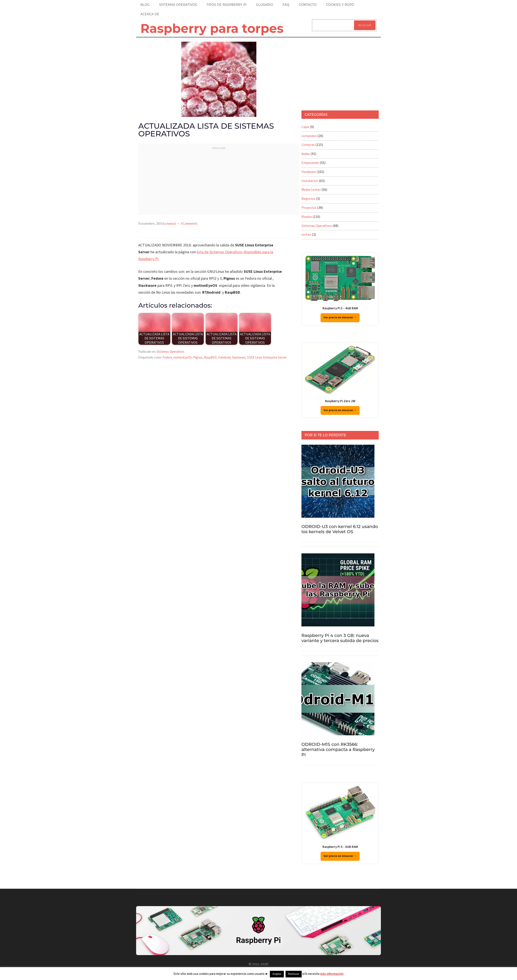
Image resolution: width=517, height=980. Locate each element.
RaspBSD (210, 358)
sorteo (306, 235)
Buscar (365, 25)
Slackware (239, 358)
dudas (306, 154)
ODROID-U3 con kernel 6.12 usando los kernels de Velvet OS (340, 529)
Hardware (309, 172)
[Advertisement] (219, 182)
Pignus (198, 358)
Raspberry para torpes (212, 28)
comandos (309, 136)
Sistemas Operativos (171, 352)
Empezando (310, 163)
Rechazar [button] (294, 974)
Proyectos (309, 208)
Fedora (167, 358)
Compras (308, 145)
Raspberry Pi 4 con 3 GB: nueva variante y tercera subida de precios (340, 638)
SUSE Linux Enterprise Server (267, 358)
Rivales (307, 217)
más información (332, 974)
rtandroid (224, 358)
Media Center (311, 190)
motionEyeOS (183, 358)
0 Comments (189, 224)
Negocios (308, 199)
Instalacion (310, 181)
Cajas (305, 127)
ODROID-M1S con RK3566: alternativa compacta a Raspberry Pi (338, 750)
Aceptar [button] (277, 974)
